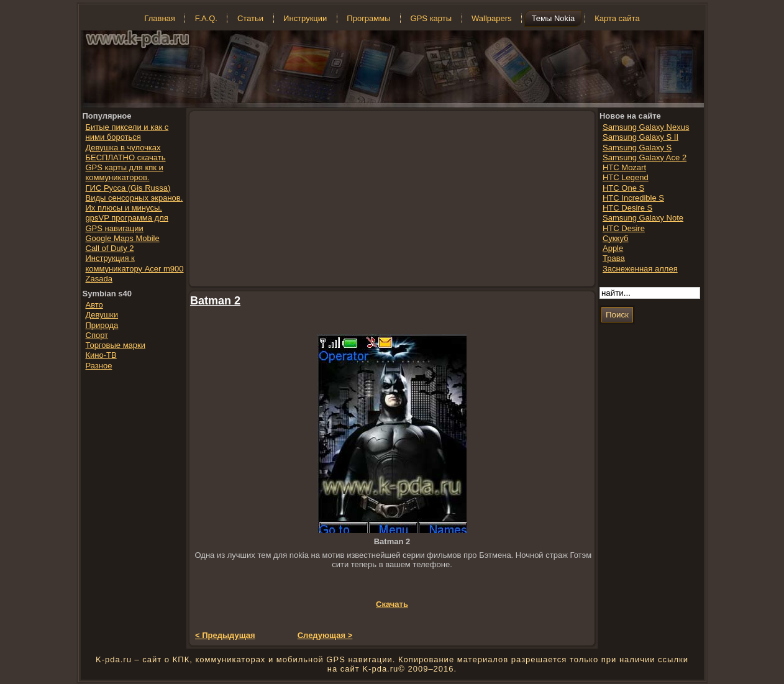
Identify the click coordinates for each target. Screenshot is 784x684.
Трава (614, 258)
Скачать (392, 604)
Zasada (99, 279)
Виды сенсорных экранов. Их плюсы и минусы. (134, 203)
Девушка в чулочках (123, 148)
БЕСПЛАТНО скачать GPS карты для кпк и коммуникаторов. (126, 168)
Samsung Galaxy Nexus (646, 127)
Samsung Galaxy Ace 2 (645, 157)
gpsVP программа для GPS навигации (127, 223)
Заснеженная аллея (640, 269)
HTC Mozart (624, 167)
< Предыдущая (225, 635)
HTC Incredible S (633, 198)
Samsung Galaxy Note (643, 218)
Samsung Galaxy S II (640, 137)
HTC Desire (624, 228)
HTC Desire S (627, 208)
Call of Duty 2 (110, 248)
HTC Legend (626, 177)
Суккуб (616, 238)
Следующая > (325, 635)
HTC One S (623, 188)
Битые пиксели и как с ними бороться (127, 132)
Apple (613, 248)
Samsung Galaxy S (637, 148)
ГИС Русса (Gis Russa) (128, 188)
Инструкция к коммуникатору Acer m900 (135, 263)
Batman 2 (215, 301)
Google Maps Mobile (123, 238)
